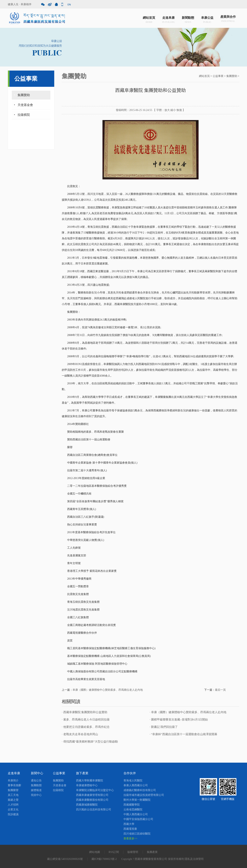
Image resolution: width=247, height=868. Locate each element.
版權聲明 (133, 852)
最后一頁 (220, 690)
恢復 (179, 110)
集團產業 (152, 852)
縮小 (173, 110)
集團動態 (36, 785)
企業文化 (13, 810)
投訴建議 (13, 814)
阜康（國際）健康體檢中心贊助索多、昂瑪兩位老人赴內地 (108, 690)
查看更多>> (130, 839)
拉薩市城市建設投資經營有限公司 (144, 795)
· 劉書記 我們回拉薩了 (164, 727)
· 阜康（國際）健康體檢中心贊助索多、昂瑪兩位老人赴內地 (188, 712)
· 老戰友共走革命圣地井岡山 (80, 734)
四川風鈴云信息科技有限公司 (94, 810)
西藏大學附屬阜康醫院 (90, 781)
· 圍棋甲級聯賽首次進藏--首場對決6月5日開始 (179, 720)
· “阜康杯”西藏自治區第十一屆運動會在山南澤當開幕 (183, 734)
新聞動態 (188, 19)
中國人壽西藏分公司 (136, 814)
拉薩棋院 (24, 115)
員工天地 (13, 795)
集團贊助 (24, 95)
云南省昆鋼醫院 (133, 810)
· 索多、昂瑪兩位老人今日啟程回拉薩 (86, 720)
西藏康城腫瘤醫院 (87, 805)
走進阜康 (168, 19)
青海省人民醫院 (133, 781)
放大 (167, 110)
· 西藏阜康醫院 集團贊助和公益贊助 (85, 712)
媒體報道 (36, 790)
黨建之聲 (13, 800)
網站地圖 (95, 852)
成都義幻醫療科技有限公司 (140, 790)
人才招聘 (13, 805)
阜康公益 (207, 19)
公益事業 (218, 76)
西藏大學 (129, 824)
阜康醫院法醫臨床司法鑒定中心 (95, 790)
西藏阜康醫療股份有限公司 (92, 800)
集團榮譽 (13, 790)
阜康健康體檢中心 (87, 785)
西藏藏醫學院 (132, 805)
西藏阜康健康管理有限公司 (92, 795)
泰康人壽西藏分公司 (136, 785)
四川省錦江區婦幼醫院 (137, 834)
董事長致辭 (14, 785)
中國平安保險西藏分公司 (138, 819)
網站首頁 (149, 19)
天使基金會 (25, 105)
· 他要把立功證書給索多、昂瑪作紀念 (86, 727)
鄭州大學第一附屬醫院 (137, 800)
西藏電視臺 (130, 829)
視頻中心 (36, 795)
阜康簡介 (13, 781)
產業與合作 (228, 19)
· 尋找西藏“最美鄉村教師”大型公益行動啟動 (90, 742)
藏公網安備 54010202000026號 (65, 859)
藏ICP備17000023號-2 (104, 859)
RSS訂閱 (114, 852)
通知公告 (36, 781)
